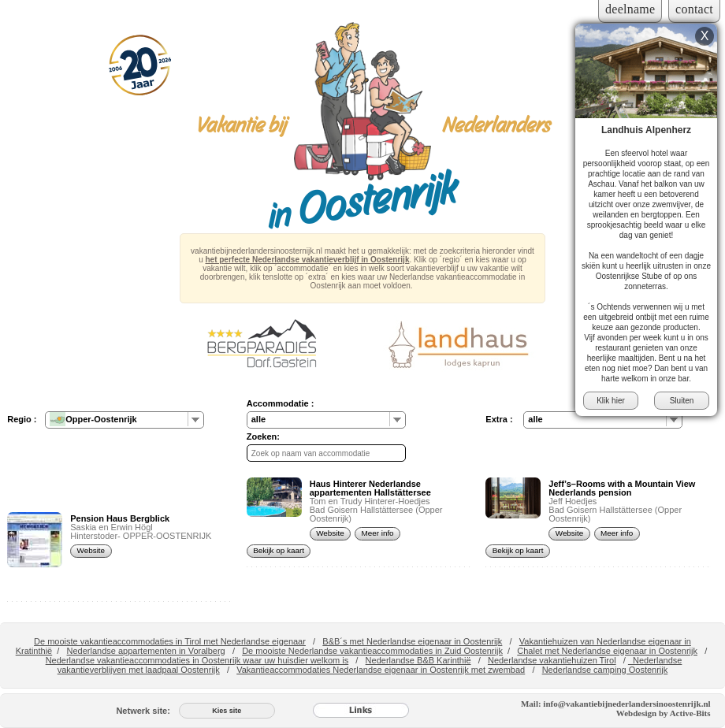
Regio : (22, 419)
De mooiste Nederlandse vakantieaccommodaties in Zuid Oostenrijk (372, 651)
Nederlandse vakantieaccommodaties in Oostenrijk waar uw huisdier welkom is (197, 660)
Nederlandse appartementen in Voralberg (146, 651)
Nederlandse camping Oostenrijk (605, 670)
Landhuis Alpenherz (646, 130)
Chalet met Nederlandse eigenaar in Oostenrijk (607, 651)
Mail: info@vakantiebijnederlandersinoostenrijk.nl (616, 704)
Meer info (377, 533)
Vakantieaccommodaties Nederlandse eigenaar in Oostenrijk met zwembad (381, 670)
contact (694, 9)
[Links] (361, 711)
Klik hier (611, 401)
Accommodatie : (281, 403)
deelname (630, 9)
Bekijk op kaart (279, 550)
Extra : (499, 419)
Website (91, 550)
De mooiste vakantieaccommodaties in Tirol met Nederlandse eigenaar (170, 641)
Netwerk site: (143, 711)
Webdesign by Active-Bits (664, 713)
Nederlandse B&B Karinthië (418, 660)
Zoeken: (263, 436)
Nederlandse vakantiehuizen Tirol (552, 660)
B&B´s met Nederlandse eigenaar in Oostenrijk (412, 641)
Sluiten (682, 401)
